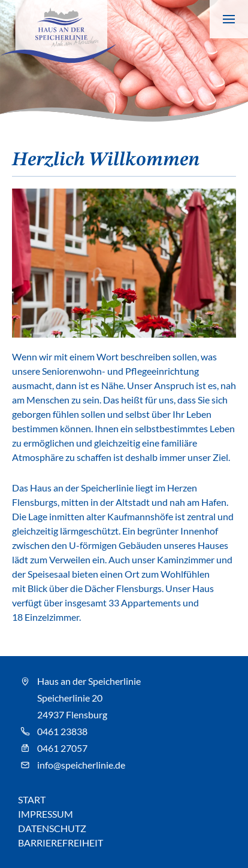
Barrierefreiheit (61, 843)
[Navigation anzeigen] (229, 19)
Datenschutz (52, 828)
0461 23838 (62, 731)
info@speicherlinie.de (81, 765)
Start (32, 799)
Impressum (46, 814)
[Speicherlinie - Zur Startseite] (58, 31)
